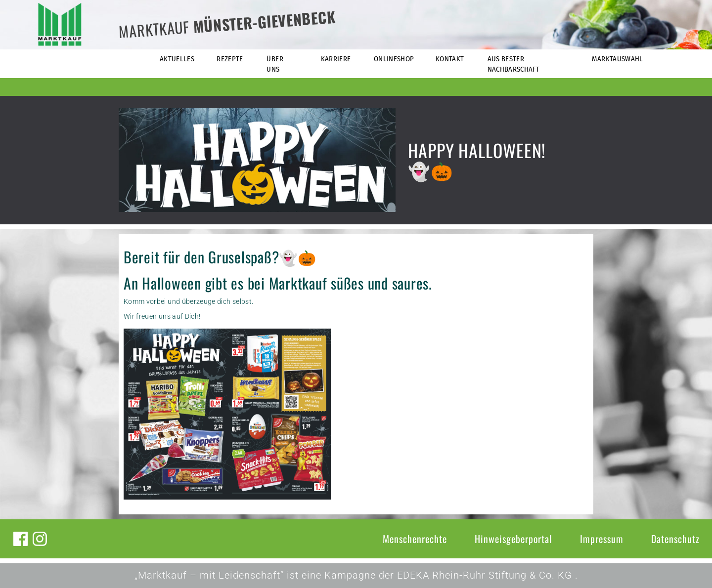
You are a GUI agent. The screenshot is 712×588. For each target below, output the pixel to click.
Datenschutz (675, 539)
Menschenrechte (415, 539)
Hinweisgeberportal (513, 539)
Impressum (602, 539)
